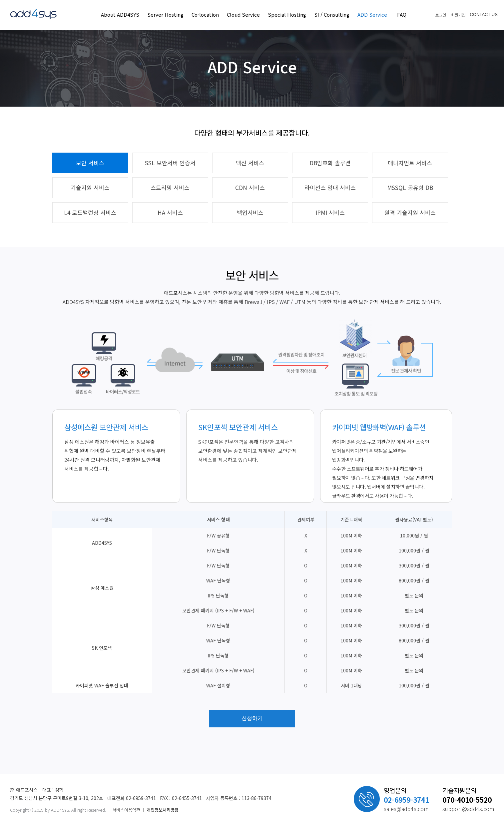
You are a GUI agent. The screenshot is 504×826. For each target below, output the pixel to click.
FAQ (402, 14)
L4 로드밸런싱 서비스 (90, 212)
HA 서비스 (170, 212)
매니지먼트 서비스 (410, 163)
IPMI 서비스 (330, 212)
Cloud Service (243, 14)
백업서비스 (250, 212)
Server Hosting (165, 14)
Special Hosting (287, 14)
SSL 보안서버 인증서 (170, 163)
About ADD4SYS (120, 14)
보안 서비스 (90, 163)
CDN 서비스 (250, 187)
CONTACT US (484, 14)
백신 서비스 (250, 163)
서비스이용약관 (126, 810)
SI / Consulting (332, 14)
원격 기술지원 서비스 (410, 212)
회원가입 (458, 15)
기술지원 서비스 (90, 187)
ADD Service (372, 14)
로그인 (441, 15)
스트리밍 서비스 (170, 187)
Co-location (205, 14)
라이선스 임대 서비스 (330, 187)
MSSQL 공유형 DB (410, 187)
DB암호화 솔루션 (330, 163)
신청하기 (252, 718)
